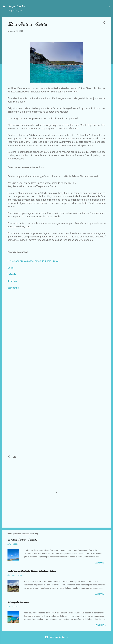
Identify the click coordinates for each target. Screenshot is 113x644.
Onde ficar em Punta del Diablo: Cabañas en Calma (32, 571)
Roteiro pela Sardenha (18, 602)
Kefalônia (12, 281)
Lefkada (12, 274)
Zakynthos (13, 288)
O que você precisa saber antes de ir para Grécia (33, 261)
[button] (104, 23)
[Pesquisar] (109, 7)
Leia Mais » (100, 563)
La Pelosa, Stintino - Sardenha (22, 540)
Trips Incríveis (18, 6)
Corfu (11, 268)
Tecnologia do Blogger (57, 637)
